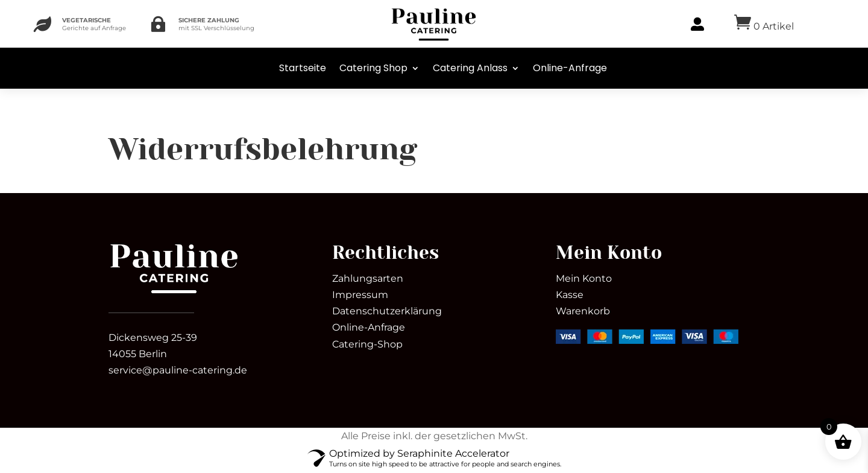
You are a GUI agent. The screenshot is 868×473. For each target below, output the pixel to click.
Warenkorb (583, 311)
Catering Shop (373, 68)
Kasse (570, 295)
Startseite (303, 68)
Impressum (360, 295)
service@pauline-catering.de (178, 370)
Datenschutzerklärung (387, 311)
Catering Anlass (470, 68)
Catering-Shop (367, 344)
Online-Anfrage (570, 68)
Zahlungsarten (368, 278)
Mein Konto (584, 278)
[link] (174, 293)
